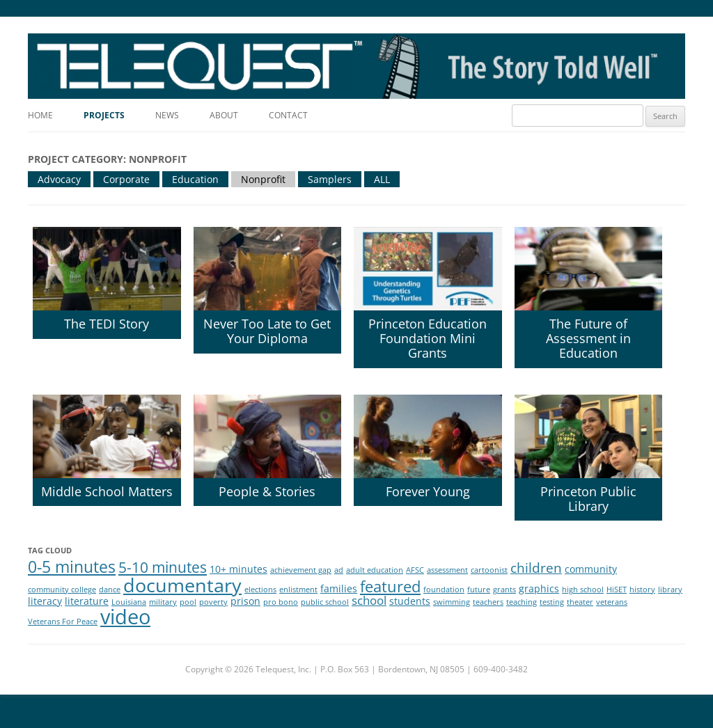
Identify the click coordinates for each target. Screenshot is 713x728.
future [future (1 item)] (479, 589)
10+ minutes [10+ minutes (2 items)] (238, 569)
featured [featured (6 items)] (390, 586)
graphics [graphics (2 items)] (539, 588)
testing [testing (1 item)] (552, 602)
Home (40, 115)
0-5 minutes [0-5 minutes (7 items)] (72, 567)
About (224, 115)
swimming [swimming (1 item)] (452, 602)
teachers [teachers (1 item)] (488, 602)
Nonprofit (263, 179)
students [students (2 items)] (410, 601)
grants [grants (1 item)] (504, 589)
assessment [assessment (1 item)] (447, 570)
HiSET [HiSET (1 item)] (617, 589)
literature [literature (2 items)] (87, 601)
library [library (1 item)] (670, 589)
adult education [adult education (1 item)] (375, 570)
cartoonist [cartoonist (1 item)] (489, 570)
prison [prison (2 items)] (245, 601)
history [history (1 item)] (642, 589)
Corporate (126, 179)
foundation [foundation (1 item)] (444, 589)
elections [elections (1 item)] (260, 589)
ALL (382, 179)
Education (195, 179)
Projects (104, 115)
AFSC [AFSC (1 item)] (415, 570)
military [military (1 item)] (163, 602)
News (167, 115)
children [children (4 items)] (536, 568)
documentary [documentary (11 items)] (182, 585)
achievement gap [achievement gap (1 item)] (301, 570)
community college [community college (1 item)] (62, 589)
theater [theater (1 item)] (580, 602)
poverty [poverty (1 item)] (213, 602)
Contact (288, 115)
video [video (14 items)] (125, 617)
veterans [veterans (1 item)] (612, 602)
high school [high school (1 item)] (583, 589)
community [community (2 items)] (591, 569)
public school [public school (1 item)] (325, 602)
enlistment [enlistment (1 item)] (298, 589)
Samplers (330, 179)
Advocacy (59, 179)
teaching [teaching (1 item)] (522, 602)
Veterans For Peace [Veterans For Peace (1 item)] (63, 622)
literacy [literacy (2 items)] (45, 601)
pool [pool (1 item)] (188, 602)
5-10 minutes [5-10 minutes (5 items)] (163, 567)
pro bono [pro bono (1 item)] (281, 602)
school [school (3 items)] (369, 600)
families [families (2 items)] (339, 588)
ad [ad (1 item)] (339, 570)
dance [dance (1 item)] (110, 589)
